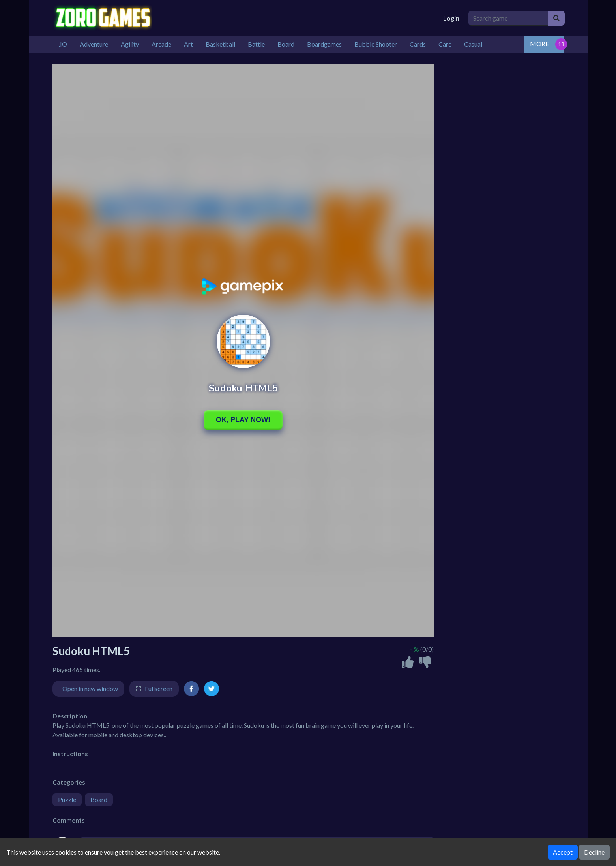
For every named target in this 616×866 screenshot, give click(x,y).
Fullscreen (159, 688)
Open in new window (90, 688)
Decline (594, 852)
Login (451, 18)
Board (99, 799)
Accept (563, 852)
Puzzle (67, 799)
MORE (539, 44)
